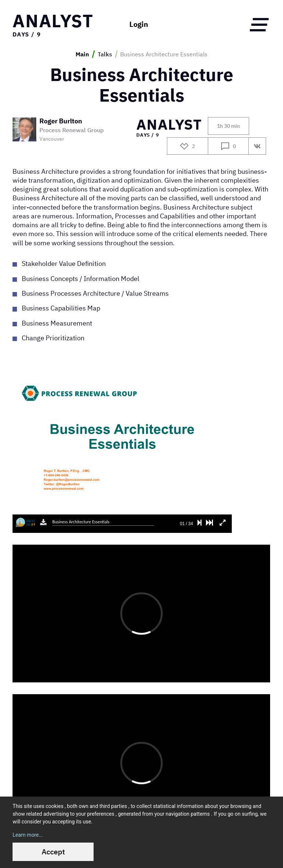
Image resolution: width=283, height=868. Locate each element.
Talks (105, 54)
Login (139, 24)
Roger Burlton (61, 121)
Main (82, 54)
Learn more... (28, 835)
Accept (53, 852)
